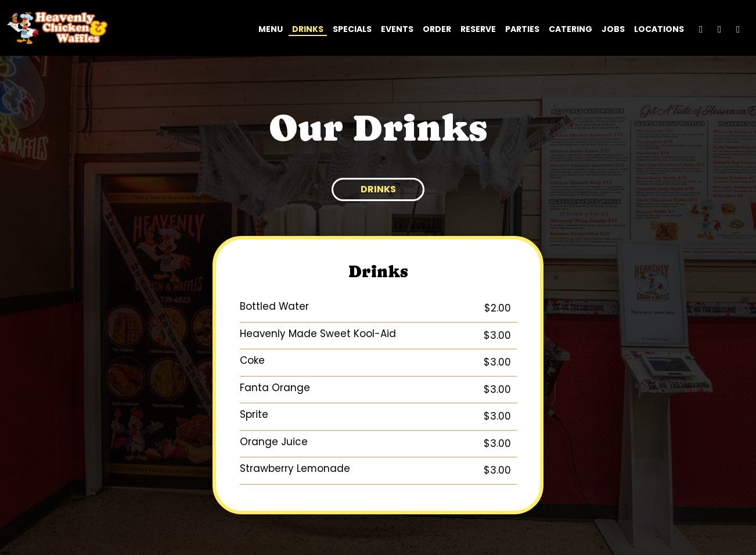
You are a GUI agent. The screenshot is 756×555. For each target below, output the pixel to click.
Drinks (308, 29)
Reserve (478, 29)
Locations (659, 29)
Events (397, 29)
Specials (352, 29)
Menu (271, 29)
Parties (522, 29)
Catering (570, 29)
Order (437, 29)
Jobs (613, 29)
